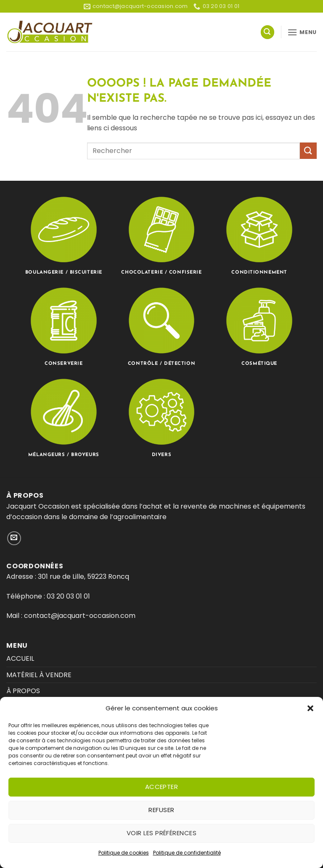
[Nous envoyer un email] (14, 538)
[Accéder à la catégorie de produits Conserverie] (64, 326)
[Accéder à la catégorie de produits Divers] (161, 417)
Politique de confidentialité (187, 853)
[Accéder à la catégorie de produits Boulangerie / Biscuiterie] (64, 235)
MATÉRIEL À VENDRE (39, 675)
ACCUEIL (20, 658)
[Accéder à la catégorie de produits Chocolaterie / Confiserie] (161, 235)
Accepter (162, 787)
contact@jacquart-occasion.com (79, 616)
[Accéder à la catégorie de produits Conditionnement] (259, 235)
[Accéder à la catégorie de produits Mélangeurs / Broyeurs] (64, 417)
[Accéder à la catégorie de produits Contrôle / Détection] (161, 326)
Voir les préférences (161, 833)
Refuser (161, 810)
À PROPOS (23, 691)
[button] (310, 708)
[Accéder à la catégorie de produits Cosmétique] (259, 326)
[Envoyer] (308, 151)
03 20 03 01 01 (68, 596)
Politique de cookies (124, 853)
